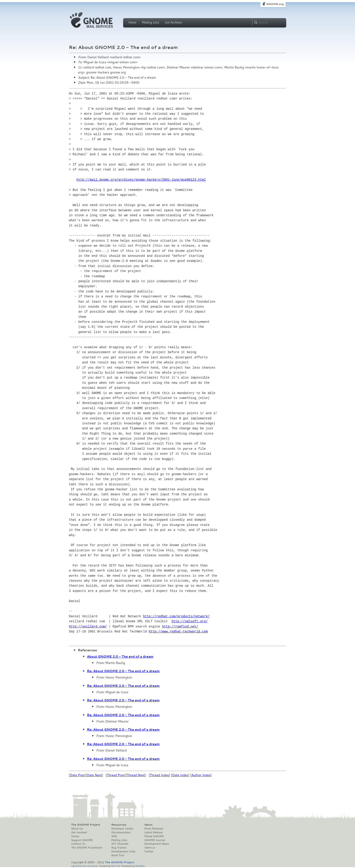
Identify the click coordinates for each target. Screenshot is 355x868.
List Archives (173, 22)
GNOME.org (275, 4)
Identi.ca (150, 848)
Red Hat (116, 866)
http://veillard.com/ (88, 626)
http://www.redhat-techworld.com (178, 631)
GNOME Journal (155, 840)
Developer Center (122, 829)
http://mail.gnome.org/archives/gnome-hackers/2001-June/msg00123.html (141, 180)
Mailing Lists (151, 22)
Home (132, 22)
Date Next (94, 775)
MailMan (140, 866)
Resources (119, 825)
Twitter (149, 851)
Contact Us (78, 844)
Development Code (123, 851)
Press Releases (154, 829)
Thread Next (136, 775)
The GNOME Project (86, 825)
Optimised (77, 866)
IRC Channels (120, 844)
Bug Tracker (119, 848)
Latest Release (153, 832)
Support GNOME (82, 840)
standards (92, 866)
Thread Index (160, 775)
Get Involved (79, 832)
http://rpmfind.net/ (180, 626)
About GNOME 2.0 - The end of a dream (120, 656)
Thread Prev (116, 775)
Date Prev (77, 775)
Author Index (201, 775)
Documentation (121, 832)
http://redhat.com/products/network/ (176, 616)
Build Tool (118, 855)
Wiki (114, 836)
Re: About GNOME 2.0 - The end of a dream (123, 671)
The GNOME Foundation (87, 848)
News (148, 825)
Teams (75, 836)
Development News (157, 844)
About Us (77, 829)
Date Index (180, 775)
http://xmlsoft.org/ (190, 621)
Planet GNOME (154, 836)
